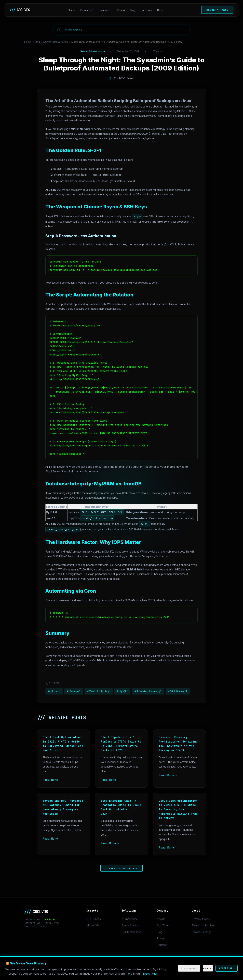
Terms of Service (203, 925)
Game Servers (131, 925)
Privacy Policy (201, 919)
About (161, 919)
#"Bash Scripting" (99, 691)
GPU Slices (94, 919)
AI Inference (130, 919)
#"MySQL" (122, 691)
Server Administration (56, 42)
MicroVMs (93, 925)
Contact (162, 945)
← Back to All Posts (122, 868)
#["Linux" (54, 691)
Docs (162, 10)
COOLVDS (21, 10)
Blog (134, 10)
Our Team (148, 10)
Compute (87, 10)
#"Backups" (74, 691)
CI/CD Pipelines (131, 932)
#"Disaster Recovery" (148, 691)
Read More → (52, 780)
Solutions (106, 10)
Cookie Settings (202, 932)
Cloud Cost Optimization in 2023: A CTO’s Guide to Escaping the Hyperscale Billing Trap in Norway (178, 809)
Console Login (217, 10)
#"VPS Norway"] (178, 691)
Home (73, 10)
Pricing (123, 10)
